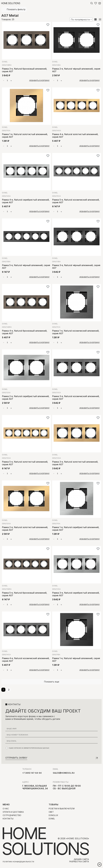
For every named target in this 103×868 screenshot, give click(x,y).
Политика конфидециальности (18, 862)
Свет (51, 812)
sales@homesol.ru (64, 773)
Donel (5, 62)
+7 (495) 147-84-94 (32, 773)
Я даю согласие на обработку (28, 748)
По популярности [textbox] (80, 20)
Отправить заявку (16, 758)
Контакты (8, 819)
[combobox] (81, 19)
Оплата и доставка (13, 812)
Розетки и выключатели (62, 809)
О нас (6, 809)
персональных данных (40, 748)
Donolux (53, 815)
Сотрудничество (12, 815)
